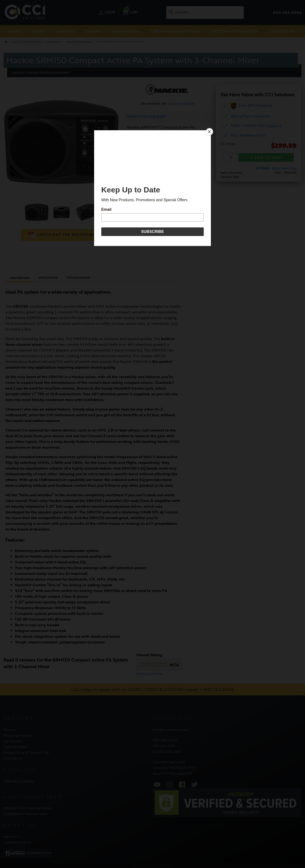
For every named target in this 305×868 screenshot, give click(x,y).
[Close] (210, 131)
